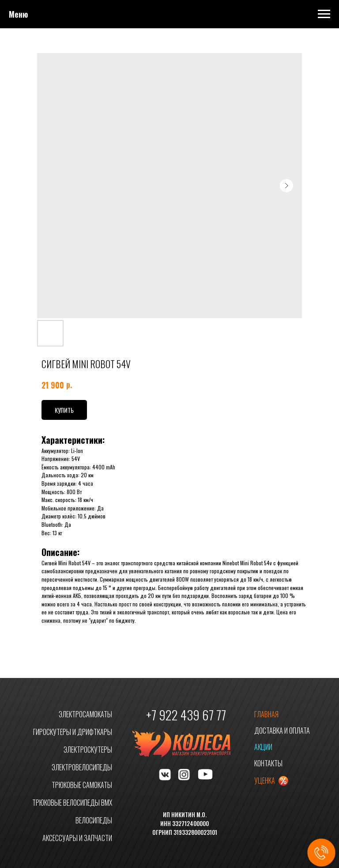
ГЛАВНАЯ (266, 714)
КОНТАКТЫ (268, 763)
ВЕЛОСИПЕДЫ (94, 820)
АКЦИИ (263, 747)
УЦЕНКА (265, 780)
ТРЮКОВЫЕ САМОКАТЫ (82, 785)
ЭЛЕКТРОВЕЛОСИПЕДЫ (82, 767)
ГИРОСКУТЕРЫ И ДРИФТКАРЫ (73, 732)
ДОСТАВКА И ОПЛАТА (282, 731)
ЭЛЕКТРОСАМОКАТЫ (85, 714)
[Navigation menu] (324, 14)
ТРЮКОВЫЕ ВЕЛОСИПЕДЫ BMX (72, 803)
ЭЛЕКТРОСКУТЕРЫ (88, 750)
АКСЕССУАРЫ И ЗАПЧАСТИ (77, 838)
